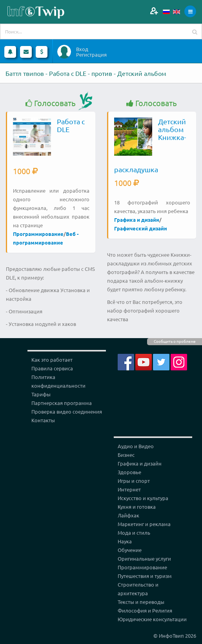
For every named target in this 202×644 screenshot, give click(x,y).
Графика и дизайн (137, 220)
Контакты (43, 420)
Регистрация (91, 55)
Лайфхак (128, 515)
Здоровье (129, 472)
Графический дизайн (141, 228)
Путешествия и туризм (145, 576)
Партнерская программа (62, 403)
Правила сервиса (52, 368)
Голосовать (51, 103)
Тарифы (41, 394)
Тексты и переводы (141, 602)
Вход (82, 49)
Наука (125, 541)
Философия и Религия (145, 610)
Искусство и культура (143, 498)
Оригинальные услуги (144, 558)
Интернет (129, 489)
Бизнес (126, 455)
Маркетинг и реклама (144, 524)
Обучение (130, 550)
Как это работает (52, 360)
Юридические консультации (152, 619)
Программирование (38, 234)
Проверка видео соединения (67, 411)
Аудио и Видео (136, 446)
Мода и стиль (134, 533)
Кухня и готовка (137, 507)
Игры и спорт (134, 481)
